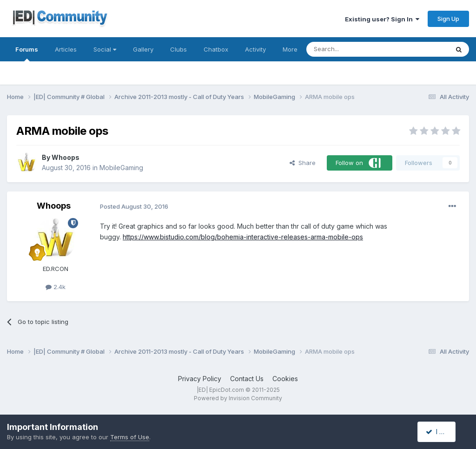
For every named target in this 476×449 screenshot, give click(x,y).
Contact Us (247, 379)
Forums (27, 53)
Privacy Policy (200, 379)
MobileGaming (121, 168)
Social (105, 49)
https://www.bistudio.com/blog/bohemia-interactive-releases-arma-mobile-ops (243, 237)
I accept (442, 432)
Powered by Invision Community (238, 398)
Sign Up (448, 19)
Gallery (143, 49)
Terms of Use (130, 437)
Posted (134, 206)
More (290, 49)
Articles (66, 49)
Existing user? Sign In (382, 19)
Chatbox (216, 49)
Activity (255, 49)
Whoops (66, 157)
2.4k (56, 287)
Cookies (285, 379)
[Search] (354, 49)
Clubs (178, 49)
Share (303, 163)
